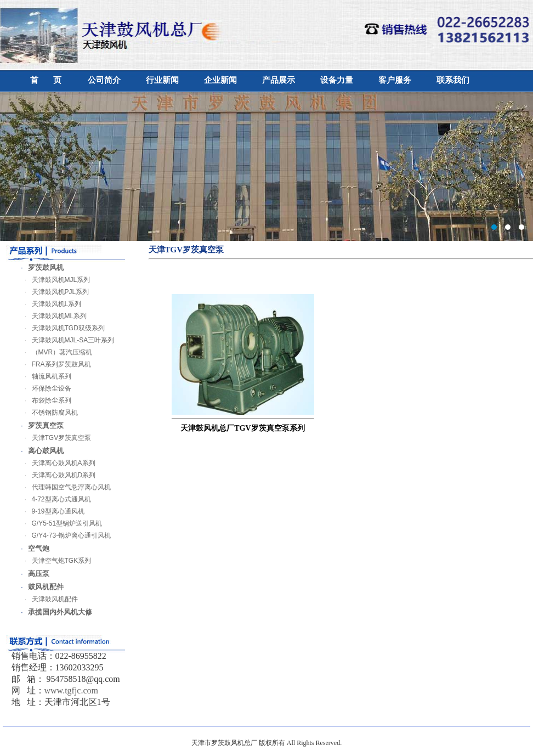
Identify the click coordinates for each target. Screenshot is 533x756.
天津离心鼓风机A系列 (56, 463)
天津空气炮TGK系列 (55, 561)
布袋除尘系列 (44, 400)
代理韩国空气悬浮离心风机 (64, 487)
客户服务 (395, 80)
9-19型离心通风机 (51, 511)
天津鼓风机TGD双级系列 (61, 328)
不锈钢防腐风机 (48, 413)
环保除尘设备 (44, 388)
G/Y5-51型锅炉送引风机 (60, 523)
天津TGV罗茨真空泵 (55, 438)
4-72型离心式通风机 (54, 499)
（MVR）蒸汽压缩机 (55, 352)
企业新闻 (220, 80)
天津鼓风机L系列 (50, 304)
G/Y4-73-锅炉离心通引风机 (64, 535)
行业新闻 (162, 80)
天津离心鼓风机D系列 (57, 475)
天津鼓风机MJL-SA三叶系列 (66, 340)
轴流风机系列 (44, 376)
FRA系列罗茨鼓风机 (54, 364)
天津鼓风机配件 (48, 599)
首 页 (46, 80)
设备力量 (337, 80)
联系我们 (453, 80)
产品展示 (279, 80)
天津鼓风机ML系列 (52, 316)
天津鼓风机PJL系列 (53, 292)
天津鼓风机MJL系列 (54, 280)
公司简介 (104, 80)
